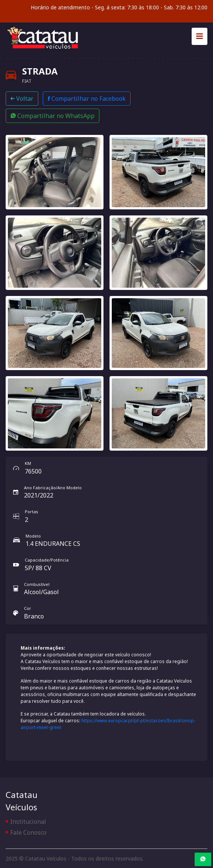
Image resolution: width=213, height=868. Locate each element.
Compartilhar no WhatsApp (52, 116)
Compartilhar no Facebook (87, 99)
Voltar (22, 99)
